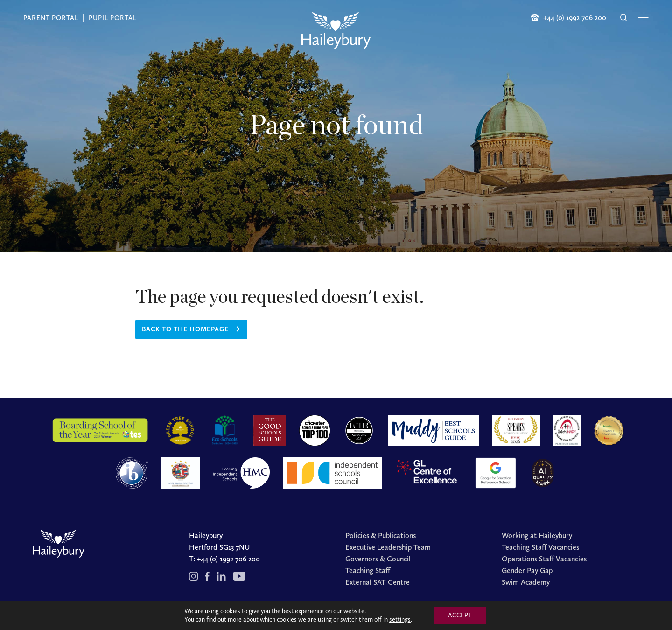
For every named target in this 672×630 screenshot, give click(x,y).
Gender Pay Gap (527, 570)
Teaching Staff (368, 570)
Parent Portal (51, 18)
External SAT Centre (378, 582)
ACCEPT (460, 615)
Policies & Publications (381, 535)
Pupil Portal (113, 18)
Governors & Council (378, 559)
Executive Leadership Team (388, 547)
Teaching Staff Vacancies (540, 547)
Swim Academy (526, 582)
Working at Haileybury (537, 535)
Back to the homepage (185, 329)
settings (400, 619)
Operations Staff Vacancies (544, 559)
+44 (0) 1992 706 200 (228, 559)
